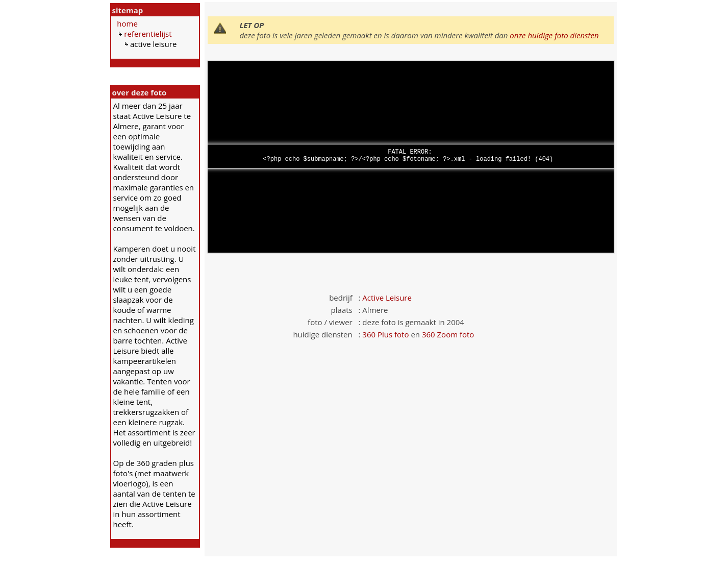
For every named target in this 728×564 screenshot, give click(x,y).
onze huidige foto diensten (554, 35)
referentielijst (148, 34)
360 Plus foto (385, 334)
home (127, 23)
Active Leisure (387, 298)
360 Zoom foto (448, 334)
